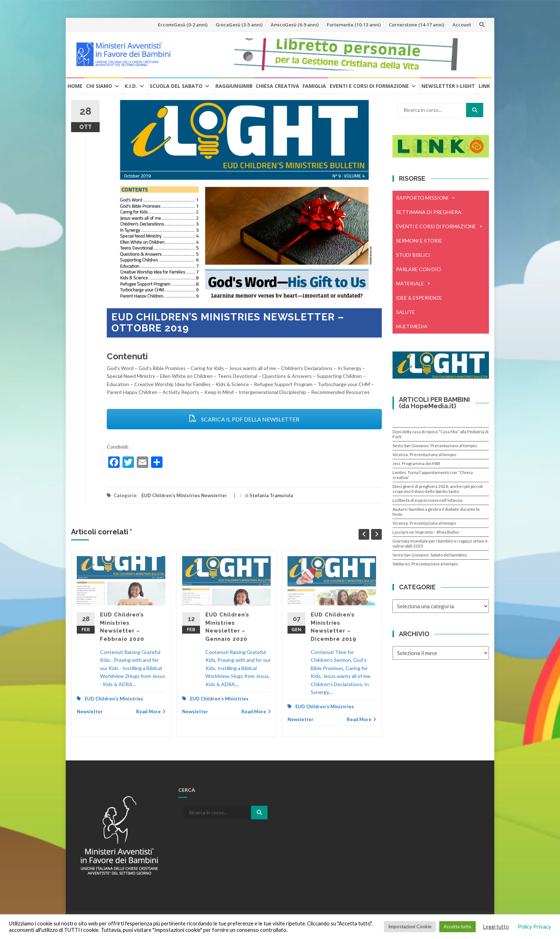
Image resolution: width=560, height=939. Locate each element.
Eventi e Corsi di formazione (369, 86)
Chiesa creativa (277, 86)
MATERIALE (414, 284)
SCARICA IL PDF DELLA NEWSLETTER (244, 419)
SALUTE (406, 312)
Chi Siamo (99, 86)
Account (462, 25)
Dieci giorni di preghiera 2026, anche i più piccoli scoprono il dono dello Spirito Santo (438, 489)
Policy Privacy (534, 927)
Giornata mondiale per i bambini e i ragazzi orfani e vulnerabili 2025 (440, 543)
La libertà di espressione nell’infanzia (427, 500)
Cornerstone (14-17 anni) (417, 25)
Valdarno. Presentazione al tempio (425, 564)
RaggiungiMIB (234, 86)
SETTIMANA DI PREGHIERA (429, 212)
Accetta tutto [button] (457, 926)
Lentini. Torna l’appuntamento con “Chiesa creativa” (433, 475)
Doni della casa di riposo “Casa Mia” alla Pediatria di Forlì (441, 434)
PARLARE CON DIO (419, 269)
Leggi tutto (496, 927)
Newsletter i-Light (448, 86)
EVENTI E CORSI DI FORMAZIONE (440, 226)
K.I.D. (131, 86)
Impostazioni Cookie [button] (410, 926)
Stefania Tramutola (271, 495)
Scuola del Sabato (176, 86)
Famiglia (314, 86)
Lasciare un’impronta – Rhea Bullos (426, 532)
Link (484, 86)
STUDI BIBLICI (413, 255)
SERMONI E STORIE (419, 241)
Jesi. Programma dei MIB (416, 463)
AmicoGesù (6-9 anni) (295, 25)
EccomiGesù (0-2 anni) (183, 25)
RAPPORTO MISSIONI (426, 198)
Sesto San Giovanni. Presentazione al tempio (435, 446)
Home (75, 86)
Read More (151, 711)
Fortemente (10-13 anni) (354, 25)
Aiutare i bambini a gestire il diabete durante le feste (436, 512)
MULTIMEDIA (412, 326)
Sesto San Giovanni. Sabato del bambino (430, 555)
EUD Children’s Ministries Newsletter (184, 495)
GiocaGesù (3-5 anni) (239, 25)
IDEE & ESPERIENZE (419, 298)
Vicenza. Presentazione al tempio (424, 454)
